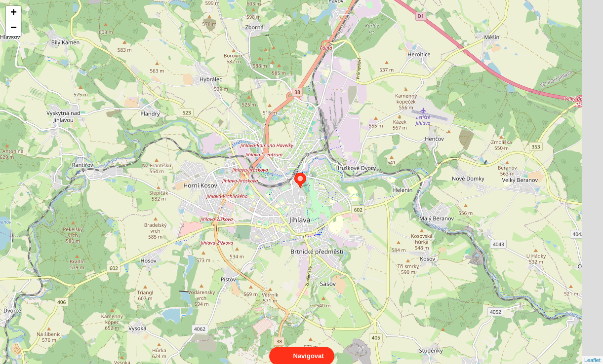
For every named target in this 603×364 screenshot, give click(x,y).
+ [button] (14, 13)
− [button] (14, 29)
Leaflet (592, 351)
